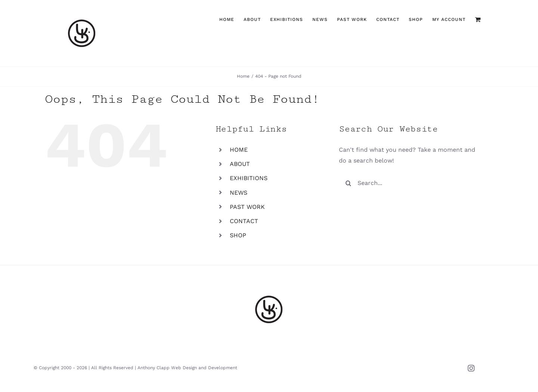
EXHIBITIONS (249, 178)
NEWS (239, 193)
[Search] (348, 183)
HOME (239, 150)
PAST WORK (247, 207)
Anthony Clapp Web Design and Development (187, 368)
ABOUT (240, 164)
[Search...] (410, 183)
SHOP (238, 235)
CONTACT (244, 221)
